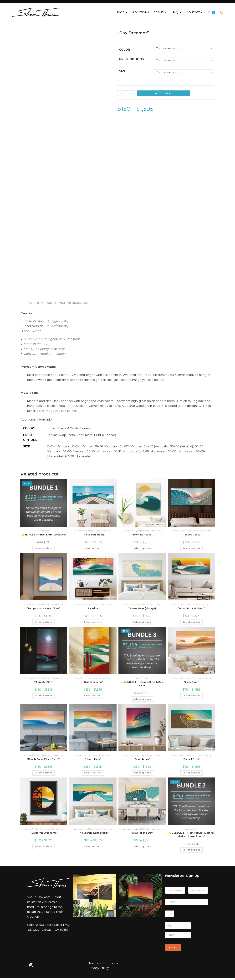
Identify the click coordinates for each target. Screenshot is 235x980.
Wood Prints (106, 532)
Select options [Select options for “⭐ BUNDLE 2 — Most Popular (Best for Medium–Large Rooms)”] (191, 851)
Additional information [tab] (66, 303)
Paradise (93, 609)
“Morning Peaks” (142, 536)
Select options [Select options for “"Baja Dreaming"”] (93, 697)
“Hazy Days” (191, 683)
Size (123, 71)
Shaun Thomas (35, 340)
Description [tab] (32, 303)
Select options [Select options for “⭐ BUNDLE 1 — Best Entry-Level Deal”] (44, 549)
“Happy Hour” (93, 760)
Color (125, 50)
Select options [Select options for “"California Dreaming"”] (44, 847)
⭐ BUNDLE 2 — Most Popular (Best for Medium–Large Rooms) (191, 835)
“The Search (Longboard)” (93, 834)
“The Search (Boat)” (93, 536)
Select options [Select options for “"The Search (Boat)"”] (93, 549)
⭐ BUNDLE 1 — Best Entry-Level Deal (44, 536)
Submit (173, 948)
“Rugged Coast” (191, 536)
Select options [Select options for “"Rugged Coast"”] (191, 549)
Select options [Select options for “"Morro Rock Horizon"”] (191, 623)
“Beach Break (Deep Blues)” (44, 760)
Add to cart (163, 94)
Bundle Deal (44, 532)
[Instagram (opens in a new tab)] (222, 12)
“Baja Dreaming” (93, 683)
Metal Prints (94, 532)
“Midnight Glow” (44, 683)
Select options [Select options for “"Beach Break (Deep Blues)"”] (44, 774)
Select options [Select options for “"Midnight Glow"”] (44, 697)
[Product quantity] (126, 94)
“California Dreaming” (44, 834)
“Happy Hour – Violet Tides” (44, 609)
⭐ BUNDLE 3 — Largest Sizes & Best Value (142, 685)
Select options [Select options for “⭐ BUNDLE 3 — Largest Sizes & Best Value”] (142, 700)
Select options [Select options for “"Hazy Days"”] (191, 697)
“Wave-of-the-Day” (142, 834)
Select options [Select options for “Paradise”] (93, 623)
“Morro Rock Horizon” (191, 609)
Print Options (131, 59)
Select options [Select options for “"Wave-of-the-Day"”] (142, 847)
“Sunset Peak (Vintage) (142, 609)
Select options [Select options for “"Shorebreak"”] (142, 774)
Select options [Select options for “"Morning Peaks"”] (142, 549)
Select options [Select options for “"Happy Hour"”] (93, 774)
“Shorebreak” (142, 760)
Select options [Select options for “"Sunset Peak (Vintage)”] (142, 623)
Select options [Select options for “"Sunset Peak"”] (191, 774)
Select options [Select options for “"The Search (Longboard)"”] (93, 847)
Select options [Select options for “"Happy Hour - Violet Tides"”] (44, 623)
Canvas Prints (80, 532)
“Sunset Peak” (191, 760)
